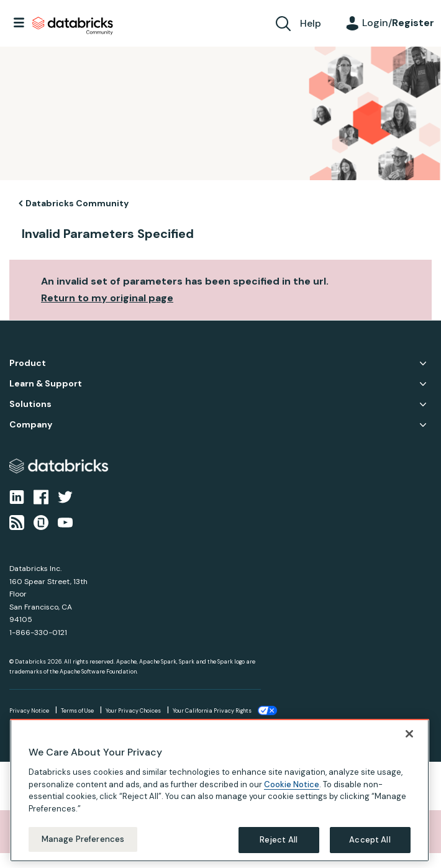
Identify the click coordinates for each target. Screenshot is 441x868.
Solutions (30, 404)
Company (31, 425)
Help (311, 23)
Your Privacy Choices (133, 711)
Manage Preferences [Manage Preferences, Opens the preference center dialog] (83, 839)
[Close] (409, 734)
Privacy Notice (29, 711)
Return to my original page (107, 298)
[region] (220, 790)
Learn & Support (46, 384)
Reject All (279, 840)
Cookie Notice (292, 784)
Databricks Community (73, 26)
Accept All (370, 840)
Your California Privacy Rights (212, 711)
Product (28, 363)
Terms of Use (77, 711)
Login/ (398, 23)
